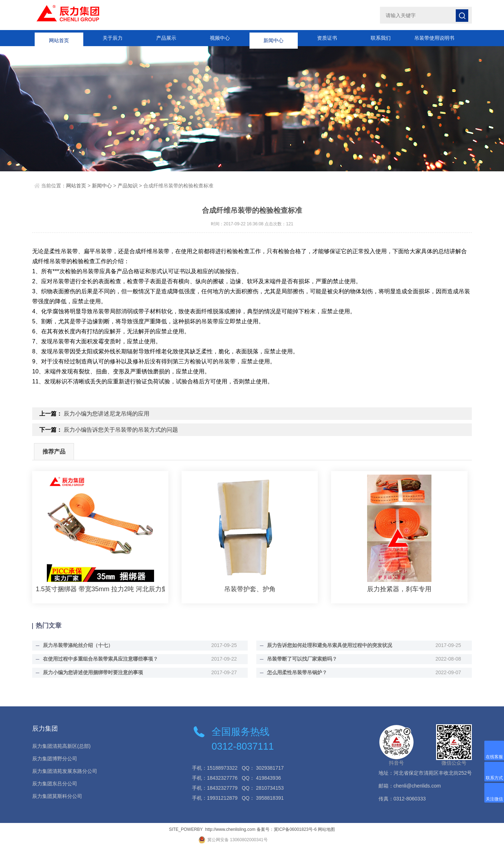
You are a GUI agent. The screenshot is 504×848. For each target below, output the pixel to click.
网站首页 (59, 38)
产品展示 (166, 38)
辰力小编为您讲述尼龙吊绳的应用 (107, 414)
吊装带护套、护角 (250, 589)
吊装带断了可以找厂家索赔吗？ (302, 659)
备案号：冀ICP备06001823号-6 (287, 829)
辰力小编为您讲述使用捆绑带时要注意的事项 (93, 672)
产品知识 (128, 186)
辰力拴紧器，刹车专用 (399, 589)
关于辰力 (113, 38)
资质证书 (327, 38)
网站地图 (326, 829)
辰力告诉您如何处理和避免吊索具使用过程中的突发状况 (330, 645)
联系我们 (381, 38)
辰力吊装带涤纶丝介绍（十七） (78, 645)
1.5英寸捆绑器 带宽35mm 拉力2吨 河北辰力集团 (100, 589)
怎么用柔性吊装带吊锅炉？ (297, 672)
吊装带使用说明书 (434, 38)
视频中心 (220, 38)
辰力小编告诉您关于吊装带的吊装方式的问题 (121, 430)
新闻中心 (273, 38)
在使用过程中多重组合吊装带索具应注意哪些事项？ (100, 659)
